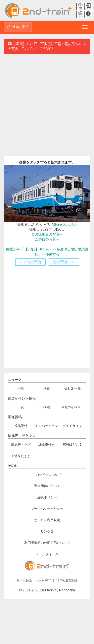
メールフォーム (47, 554)
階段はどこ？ (72, 444)
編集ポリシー (47, 497)
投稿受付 (21, 426)
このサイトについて (47, 475)
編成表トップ (21, 444)
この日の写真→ (47, 239)
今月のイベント (73, 407)
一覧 (21, 388)
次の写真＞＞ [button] (64, 262)
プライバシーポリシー (47, 509)
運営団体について (47, 486)
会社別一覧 (73, 388)
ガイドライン (72, 426)
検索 (47, 388)
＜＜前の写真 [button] (30, 262)
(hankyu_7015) (65, 224)
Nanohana (67, 590)
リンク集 (47, 531)
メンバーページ (46, 426)
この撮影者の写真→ (47, 234)
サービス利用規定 (47, 520)
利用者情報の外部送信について (47, 543)
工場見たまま (21, 456)
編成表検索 (46, 444)
